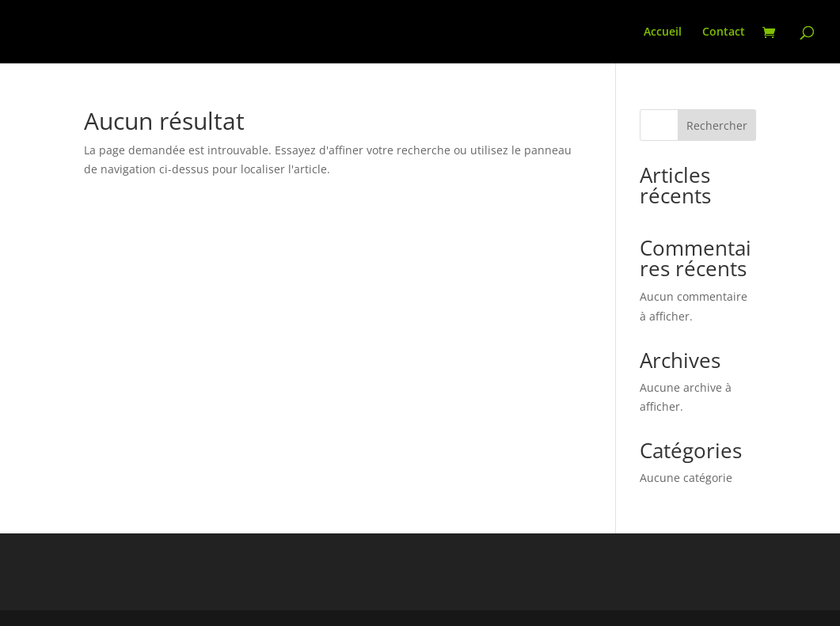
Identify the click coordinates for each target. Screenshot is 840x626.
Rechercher (717, 125)
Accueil (663, 32)
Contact (724, 32)
